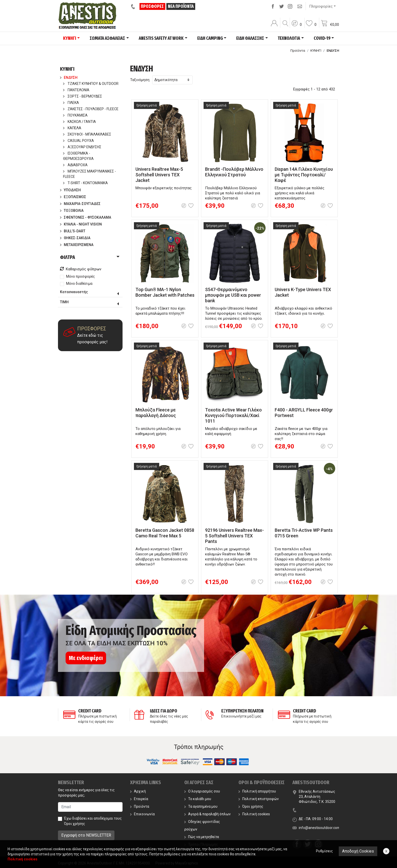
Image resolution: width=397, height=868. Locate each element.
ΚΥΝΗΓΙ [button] (70, 38)
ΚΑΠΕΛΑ (72, 128)
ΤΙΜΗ (64, 302)
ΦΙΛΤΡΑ (67, 257)
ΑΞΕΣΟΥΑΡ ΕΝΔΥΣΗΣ (82, 147)
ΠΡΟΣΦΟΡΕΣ (153, 6)
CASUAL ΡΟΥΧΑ (78, 141)
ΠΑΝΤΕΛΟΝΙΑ (76, 90)
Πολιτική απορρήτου (257, 791)
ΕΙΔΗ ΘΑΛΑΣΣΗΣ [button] (250, 38)
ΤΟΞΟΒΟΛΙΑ (72, 211)
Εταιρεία (139, 799)
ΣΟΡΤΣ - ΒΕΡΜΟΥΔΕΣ (83, 96)
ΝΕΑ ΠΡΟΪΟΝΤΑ (181, 6)
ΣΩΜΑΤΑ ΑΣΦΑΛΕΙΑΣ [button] (107, 38)
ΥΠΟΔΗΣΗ (70, 190)
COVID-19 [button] (322, 38)
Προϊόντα (298, 51)
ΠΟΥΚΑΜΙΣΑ (75, 115)
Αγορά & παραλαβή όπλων (207, 814)
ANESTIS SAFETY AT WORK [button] (161, 38)
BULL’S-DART (73, 231)
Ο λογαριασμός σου (202, 791)
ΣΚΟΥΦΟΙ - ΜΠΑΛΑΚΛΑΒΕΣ (87, 134)
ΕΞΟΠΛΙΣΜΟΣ (73, 197)
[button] (296, 27)
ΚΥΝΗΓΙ (316, 51)
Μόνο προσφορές (81, 276)
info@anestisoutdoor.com (320, 828)
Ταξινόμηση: (140, 80)
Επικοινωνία (142, 814)
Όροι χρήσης (75, 824)
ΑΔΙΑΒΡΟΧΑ (75, 165)
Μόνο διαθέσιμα (79, 284)
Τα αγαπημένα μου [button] (201, 806)
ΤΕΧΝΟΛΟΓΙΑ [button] (289, 38)
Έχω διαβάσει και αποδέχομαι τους (93, 821)
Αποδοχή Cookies (358, 851)
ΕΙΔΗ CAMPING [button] (210, 38)
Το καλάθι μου (198, 799)
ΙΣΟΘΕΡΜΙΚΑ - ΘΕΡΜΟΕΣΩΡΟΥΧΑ (78, 156)
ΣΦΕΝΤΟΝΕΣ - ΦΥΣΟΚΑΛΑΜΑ (86, 217)
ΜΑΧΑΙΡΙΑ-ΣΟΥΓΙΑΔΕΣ (80, 204)
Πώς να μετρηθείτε (202, 837)
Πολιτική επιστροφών (259, 799)
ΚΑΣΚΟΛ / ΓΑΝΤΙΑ (80, 122)
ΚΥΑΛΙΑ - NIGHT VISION (81, 224)
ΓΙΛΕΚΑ (71, 103)
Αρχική (138, 791)
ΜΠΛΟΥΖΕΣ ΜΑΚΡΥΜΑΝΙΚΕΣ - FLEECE (90, 174)
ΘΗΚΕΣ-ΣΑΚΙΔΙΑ (75, 238)
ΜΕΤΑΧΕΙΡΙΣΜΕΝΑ (77, 245)
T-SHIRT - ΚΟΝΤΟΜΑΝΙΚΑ (85, 183)
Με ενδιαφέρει (86, 658)
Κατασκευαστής (74, 292)
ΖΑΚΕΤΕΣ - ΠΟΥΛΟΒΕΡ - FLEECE (91, 109)
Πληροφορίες (321, 6)
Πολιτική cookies (254, 814)
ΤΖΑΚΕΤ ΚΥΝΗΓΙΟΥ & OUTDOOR (91, 84)
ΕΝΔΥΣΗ (69, 78)
